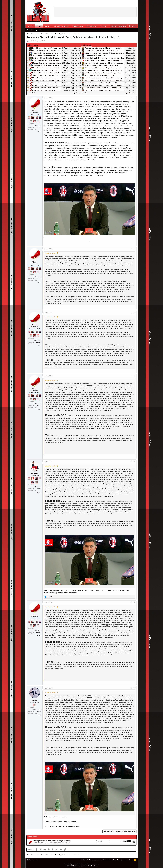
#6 (134, 603)
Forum (39, 26)
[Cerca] (132, 26)
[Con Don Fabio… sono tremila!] (40, 117)
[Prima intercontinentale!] (38, 121)
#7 (134, 688)
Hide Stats (32, 93)
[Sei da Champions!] (36, 117)
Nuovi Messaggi (32, 30)
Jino (130, 843)
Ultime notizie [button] (33, 45)
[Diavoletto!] (29, 117)
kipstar (34, 700)
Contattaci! (84, 860)
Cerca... (41, 30)
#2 (134, 249)
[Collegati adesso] (35, 108)
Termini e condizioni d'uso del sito (100, 860)
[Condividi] (131, 98)
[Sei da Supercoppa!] (31, 121)
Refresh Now (131, 93)
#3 (134, 313)
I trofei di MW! (91, 26)
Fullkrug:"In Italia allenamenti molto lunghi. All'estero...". (53, 841)
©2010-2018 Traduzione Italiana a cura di (81, 866)
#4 (134, 376)
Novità (47, 26)
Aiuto (125, 860)
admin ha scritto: (51, 253)
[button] (51, 26)
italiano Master (33, 860)
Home (31, 26)
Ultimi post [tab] (87, 45)
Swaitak (35, 474)
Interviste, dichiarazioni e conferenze (59, 843)
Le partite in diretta (61, 26)
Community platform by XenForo (81, 864)
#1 (134, 98)
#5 (134, 462)
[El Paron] (33, 117)
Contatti (103, 26)
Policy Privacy (117, 860)
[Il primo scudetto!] (33, 479)
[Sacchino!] (35, 121)
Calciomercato (77, 26)
